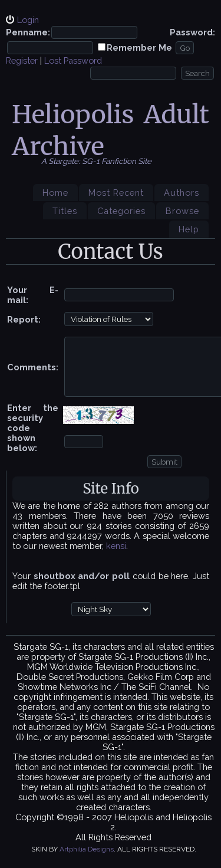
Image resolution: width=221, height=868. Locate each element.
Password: (192, 32)
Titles (65, 211)
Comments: (33, 367)
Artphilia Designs (87, 849)
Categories (121, 211)
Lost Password (73, 60)
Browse (182, 211)
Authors (182, 193)
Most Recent (116, 193)
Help (189, 229)
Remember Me (139, 47)
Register (22, 60)
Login (28, 20)
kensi (116, 546)
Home (55, 193)
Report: (24, 319)
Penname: (28, 32)
